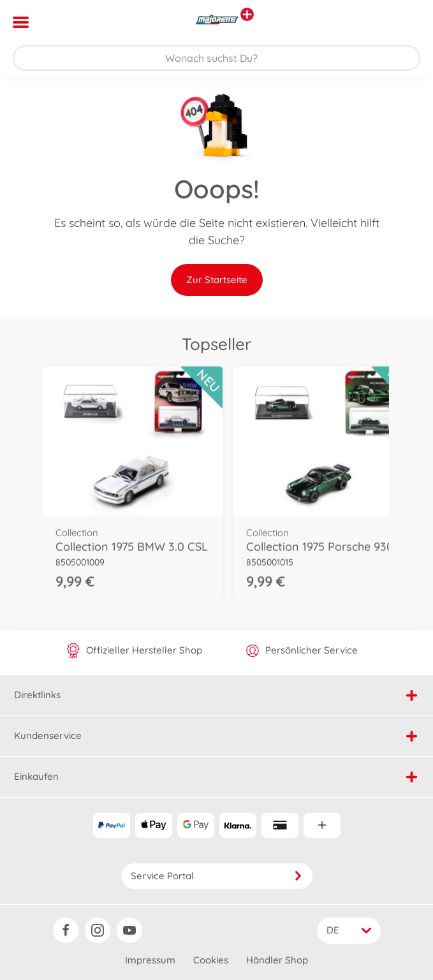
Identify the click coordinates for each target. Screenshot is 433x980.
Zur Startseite (217, 280)
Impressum (150, 960)
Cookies (211, 960)
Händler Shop (277, 960)
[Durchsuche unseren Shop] (216, 58)
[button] (405, 22)
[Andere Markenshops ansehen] (247, 14)
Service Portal (217, 876)
